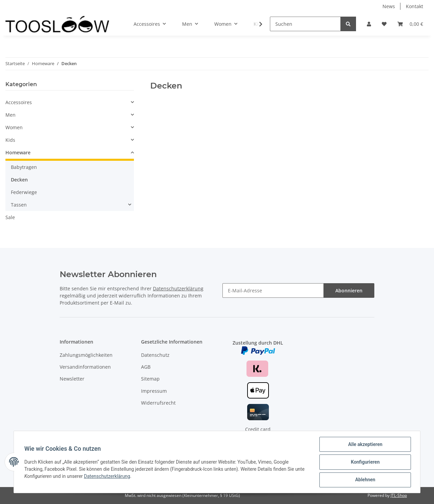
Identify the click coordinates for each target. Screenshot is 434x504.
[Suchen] (305, 24)
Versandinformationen (85, 367)
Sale (10, 217)
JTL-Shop (399, 495)
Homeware (18, 152)
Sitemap (150, 379)
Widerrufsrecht (158, 403)
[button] (369, 24)
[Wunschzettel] (384, 24)
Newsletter (72, 379)
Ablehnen (365, 480)
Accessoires (19, 102)
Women (14, 127)
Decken (19, 180)
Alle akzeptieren (365, 445)
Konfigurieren (365, 462)
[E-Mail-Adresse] (273, 290)
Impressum (154, 391)
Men (11, 115)
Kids (10, 140)
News (389, 6)
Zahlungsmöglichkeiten (86, 355)
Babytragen (24, 167)
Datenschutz (155, 355)
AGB (146, 367)
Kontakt (415, 6)
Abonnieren (349, 290)
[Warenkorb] (410, 24)
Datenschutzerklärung (178, 288)
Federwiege (24, 192)
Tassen (19, 205)
